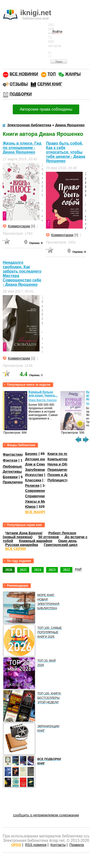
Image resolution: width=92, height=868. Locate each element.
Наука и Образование (66, 464)
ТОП (52, 74)
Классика (33, 480)
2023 (52, 570)
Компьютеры (59, 459)
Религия (32, 486)
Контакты (58, 845)
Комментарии (19, 226)
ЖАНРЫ (73, 74)
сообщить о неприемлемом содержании (46, 815)
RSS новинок (36, 845)
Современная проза (42, 491)
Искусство (34, 475)
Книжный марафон (36, 541)
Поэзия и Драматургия (67, 475)
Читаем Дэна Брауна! (24, 533)
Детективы (12, 472)
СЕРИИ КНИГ (50, 84)
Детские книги (37, 459)
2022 (66, 570)
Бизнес (31, 454)
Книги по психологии (66, 454)
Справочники (37, 496)
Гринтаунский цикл (61, 545)
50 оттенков (49, 537)
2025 (23, 570)
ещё (78, 569)
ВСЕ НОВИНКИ (24, 74)
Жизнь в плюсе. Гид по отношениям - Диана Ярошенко (22, 148)
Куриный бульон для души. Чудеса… (43, 394)
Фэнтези (10, 460)
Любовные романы (20, 466)
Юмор (30, 507)
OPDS (16, 845)
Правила (77, 845)
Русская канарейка (22, 545)
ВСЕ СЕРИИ (15, 549)
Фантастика (13, 454)
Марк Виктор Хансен (43, 400)
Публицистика (60, 480)
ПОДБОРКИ (21, 94)
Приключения (15, 482)
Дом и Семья (36, 464)
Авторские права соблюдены (46, 109)
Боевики (10, 477)
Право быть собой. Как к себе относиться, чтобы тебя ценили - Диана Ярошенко (65, 152)
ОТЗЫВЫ (19, 84)
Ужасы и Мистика (40, 501)
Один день (67, 541)
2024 (38, 570)
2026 (9, 570)
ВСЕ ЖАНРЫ (36, 512)
